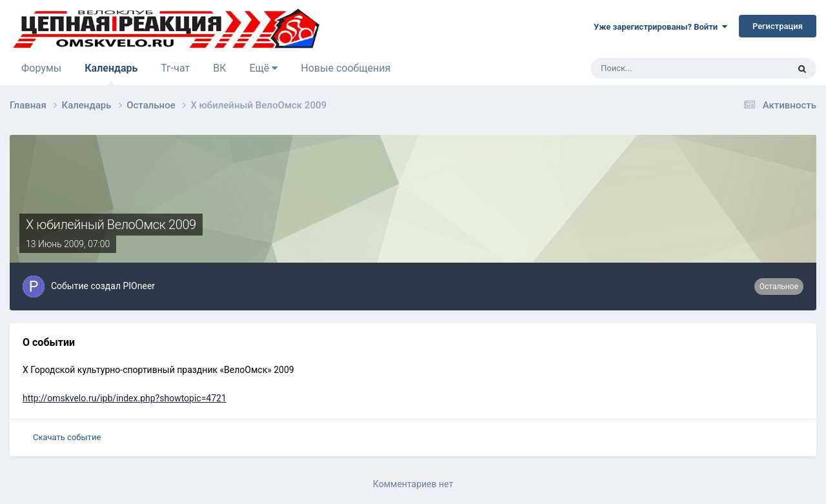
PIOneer (139, 286)
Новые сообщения (346, 68)
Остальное (779, 287)
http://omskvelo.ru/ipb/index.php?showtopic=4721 (125, 398)
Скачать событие (67, 437)
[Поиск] (653, 68)
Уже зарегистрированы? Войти (660, 27)
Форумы (41, 68)
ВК (219, 68)
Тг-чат (175, 68)
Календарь (111, 74)
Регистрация (778, 26)
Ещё (263, 68)
